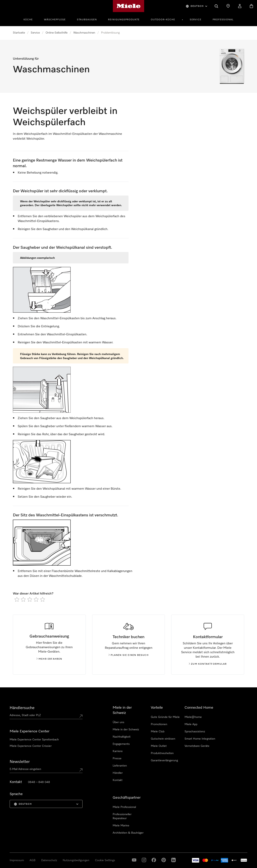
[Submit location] (81, 716)
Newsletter (20, 762)
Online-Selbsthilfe (57, 33)
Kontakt (118, 780)
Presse (117, 758)
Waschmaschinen (84, 33)
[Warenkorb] (251, 6)
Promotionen (159, 724)
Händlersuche (22, 708)
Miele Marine (121, 826)
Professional (223, 20)
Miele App (191, 724)
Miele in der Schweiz (126, 730)
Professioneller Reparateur (122, 816)
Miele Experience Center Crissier (31, 746)
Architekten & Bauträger (128, 833)
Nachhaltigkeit (122, 737)
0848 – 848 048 (39, 782)
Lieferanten (120, 766)
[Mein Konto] (240, 6)
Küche (28, 20)
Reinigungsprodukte (124, 20)
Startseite (19, 33)
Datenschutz (49, 860)
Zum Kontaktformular (208, 664)
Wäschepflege (55, 20)
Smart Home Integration (200, 739)
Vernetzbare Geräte (197, 746)
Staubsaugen (87, 20)
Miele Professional (124, 807)
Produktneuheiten (162, 753)
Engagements (121, 744)
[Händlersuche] (228, 6)
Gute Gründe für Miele (165, 717)
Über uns (118, 722)
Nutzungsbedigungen (76, 860)
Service (196, 20)
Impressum (17, 860)
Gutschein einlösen (163, 739)
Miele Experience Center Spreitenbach (34, 740)
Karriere (118, 751)
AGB (33, 860)
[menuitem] (30, 19)
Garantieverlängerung (164, 761)
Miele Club (158, 732)
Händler (118, 773)
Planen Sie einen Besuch (128, 655)
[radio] (17, 599)
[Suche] (216, 6)
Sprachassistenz (195, 732)
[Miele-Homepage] (129, 6)
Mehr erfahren (49, 659)
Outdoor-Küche (163, 20)
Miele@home (193, 717)
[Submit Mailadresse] (81, 770)
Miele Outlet (159, 746)
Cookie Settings (105, 860)
